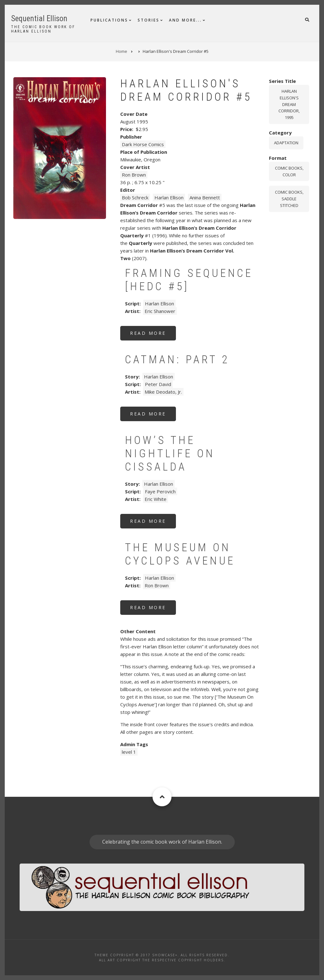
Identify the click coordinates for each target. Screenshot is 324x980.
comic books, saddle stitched (289, 199)
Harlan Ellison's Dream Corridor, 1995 (289, 104)
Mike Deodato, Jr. (163, 392)
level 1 (129, 752)
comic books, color (289, 171)
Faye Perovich (160, 491)
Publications (109, 20)
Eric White (156, 499)
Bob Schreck (135, 197)
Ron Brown (134, 175)
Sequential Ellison (39, 19)
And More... (185, 20)
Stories (149, 20)
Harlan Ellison (169, 197)
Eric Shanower (160, 311)
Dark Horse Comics (143, 144)
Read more (153, 335)
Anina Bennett (205, 197)
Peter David (158, 384)
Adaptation (286, 143)
